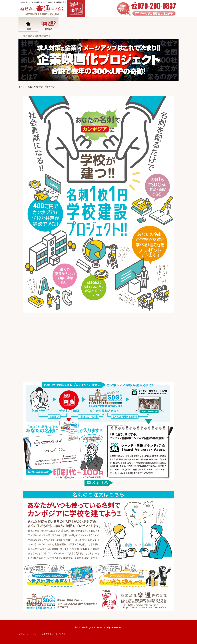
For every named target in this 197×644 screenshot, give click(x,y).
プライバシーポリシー (28, 634)
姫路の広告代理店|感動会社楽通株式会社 (52, 9)
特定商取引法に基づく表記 (54, 634)
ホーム (21, 87)
